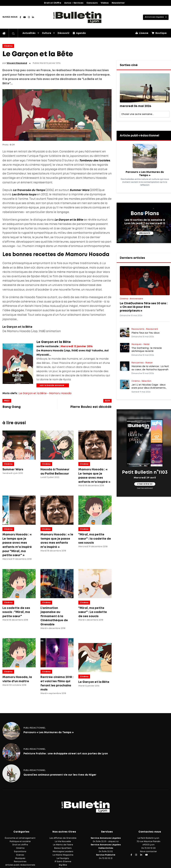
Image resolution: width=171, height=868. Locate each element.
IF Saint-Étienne (63, 862)
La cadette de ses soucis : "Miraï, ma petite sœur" (16, 612)
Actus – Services (74, 3)
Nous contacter (148, 852)
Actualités (29, 33)
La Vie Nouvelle (63, 842)
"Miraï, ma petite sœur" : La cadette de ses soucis (93, 612)
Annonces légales (154, 17)
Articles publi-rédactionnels (20, 865)
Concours (92, 3)
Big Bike (63, 865)
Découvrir (64, 33)
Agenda (79, 33)
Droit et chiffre (20, 845)
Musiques (20, 858)
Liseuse (142, 33)
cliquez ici (113, 842)
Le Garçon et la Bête (33, 393)
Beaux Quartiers (63, 848)
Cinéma (8, 46)
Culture (47, 33)
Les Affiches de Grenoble (63, 838)
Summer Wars (13, 470)
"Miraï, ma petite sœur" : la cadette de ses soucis (95, 539)
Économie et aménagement (20, 838)
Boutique (159, 33)
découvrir (145, 233)
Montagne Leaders (63, 852)
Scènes (20, 855)
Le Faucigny (63, 858)
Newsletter (118, 3)
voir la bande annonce (52, 385)
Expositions (20, 852)
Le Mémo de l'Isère (63, 845)
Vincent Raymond (17, 63)
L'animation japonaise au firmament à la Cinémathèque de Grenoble (54, 616)
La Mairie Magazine (63, 855)
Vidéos (105, 3)
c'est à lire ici (145, 484)
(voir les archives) (145, 488)
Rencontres (20, 862)
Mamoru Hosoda (60, 393)
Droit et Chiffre (53, 3)
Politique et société (20, 842)
